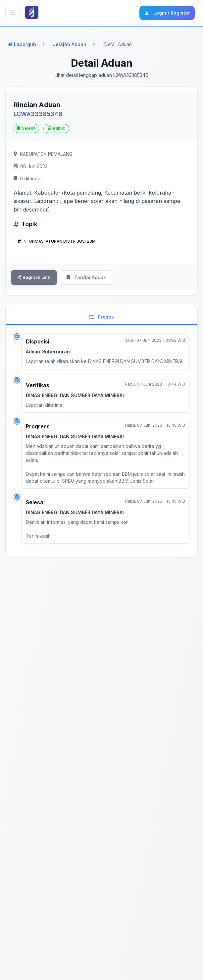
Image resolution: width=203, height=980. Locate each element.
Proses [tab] (101, 317)
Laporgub (22, 44)
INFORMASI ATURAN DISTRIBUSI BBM (57, 241)
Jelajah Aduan (70, 44)
